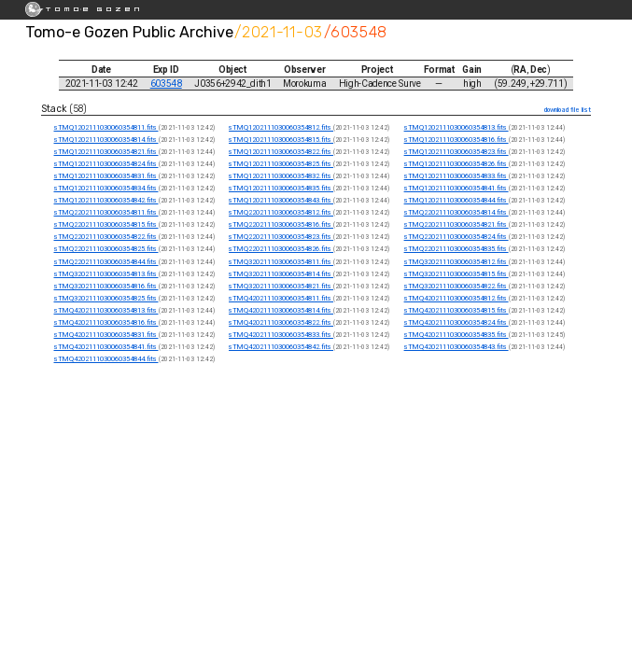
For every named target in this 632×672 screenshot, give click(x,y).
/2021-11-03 (278, 32)
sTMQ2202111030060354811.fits (106, 212)
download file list (568, 110)
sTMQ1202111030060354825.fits (281, 164)
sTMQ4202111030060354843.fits (456, 347)
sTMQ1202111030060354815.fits (281, 140)
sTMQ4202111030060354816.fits (106, 322)
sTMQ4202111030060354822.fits (281, 322)
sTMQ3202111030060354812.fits (456, 262)
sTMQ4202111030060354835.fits (456, 335)
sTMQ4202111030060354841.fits (106, 347)
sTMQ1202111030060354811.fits (106, 127)
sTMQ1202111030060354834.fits (106, 188)
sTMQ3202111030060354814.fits (281, 274)
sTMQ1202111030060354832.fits (281, 176)
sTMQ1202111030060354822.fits (281, 152)
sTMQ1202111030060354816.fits (456, 140)
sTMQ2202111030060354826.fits (281, 249)
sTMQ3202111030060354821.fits (281, 286)
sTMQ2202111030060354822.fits (106, 237)
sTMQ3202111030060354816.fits (106, 286)
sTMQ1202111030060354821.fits (106, 152)
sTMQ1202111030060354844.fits (456, 200)
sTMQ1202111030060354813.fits (456, 127)
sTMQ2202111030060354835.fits (456, 249)
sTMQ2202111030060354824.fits (456, 237)
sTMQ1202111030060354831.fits (106, 176)
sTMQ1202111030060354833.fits (456, 176)
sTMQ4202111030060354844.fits (106, 359)
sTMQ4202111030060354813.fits (106, 310)
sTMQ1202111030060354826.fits (456, 164)
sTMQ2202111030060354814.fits (456, 212)
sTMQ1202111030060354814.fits (106, 140)
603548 (166, 84)
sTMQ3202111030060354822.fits (456, 286)
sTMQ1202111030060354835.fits (281, 188)
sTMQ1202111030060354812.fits (281, 127)
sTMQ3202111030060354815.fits (456, 274)
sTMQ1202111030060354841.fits (456, 188)
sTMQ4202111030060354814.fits (281, 310)
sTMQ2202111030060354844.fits (106, 262)
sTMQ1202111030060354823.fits (456, 152)
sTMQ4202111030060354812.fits (456, 298)
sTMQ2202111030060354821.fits (456, 224)
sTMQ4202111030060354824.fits (456, 322)
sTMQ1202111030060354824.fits (106, 164)
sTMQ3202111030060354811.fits (281, 262)
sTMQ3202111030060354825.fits (106, 298)
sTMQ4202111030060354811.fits (281, 298)
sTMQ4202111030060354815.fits (456, 310)
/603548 (356, 32)
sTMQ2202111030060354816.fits (281, 224)
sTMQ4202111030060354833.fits (281, 335)
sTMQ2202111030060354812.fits (281, 212)
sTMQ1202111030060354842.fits (106, 200)
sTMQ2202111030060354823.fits (281, 237)
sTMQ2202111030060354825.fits (106, 249)
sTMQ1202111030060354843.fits (281, 200)
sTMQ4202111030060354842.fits (281, 347)
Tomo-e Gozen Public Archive (129, 32)
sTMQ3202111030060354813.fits (106, 274)
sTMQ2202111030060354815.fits (106, 224)
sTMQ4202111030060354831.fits (106, 335)
